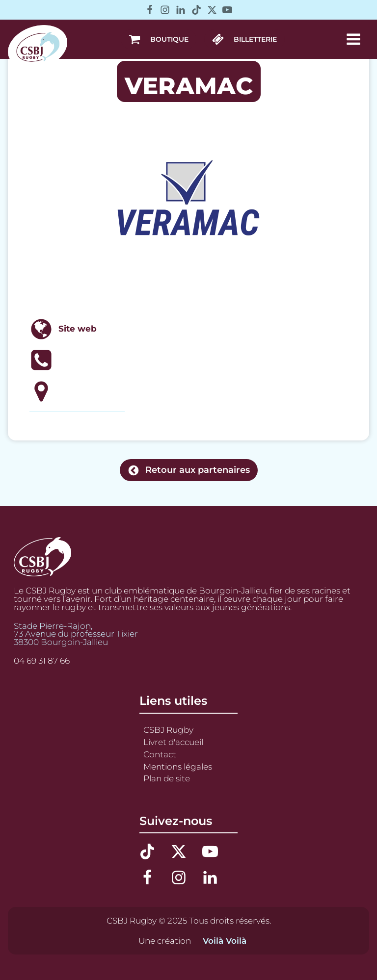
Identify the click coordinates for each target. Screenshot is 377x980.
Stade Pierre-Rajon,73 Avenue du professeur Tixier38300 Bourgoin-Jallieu (76, 634)
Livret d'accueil (173, 742)
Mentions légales (178, 767)
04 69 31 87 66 (42, 661)
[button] (159, 39)
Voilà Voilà (225, 941)
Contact (160, 754)
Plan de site (167, 778)
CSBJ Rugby (168, 730)
